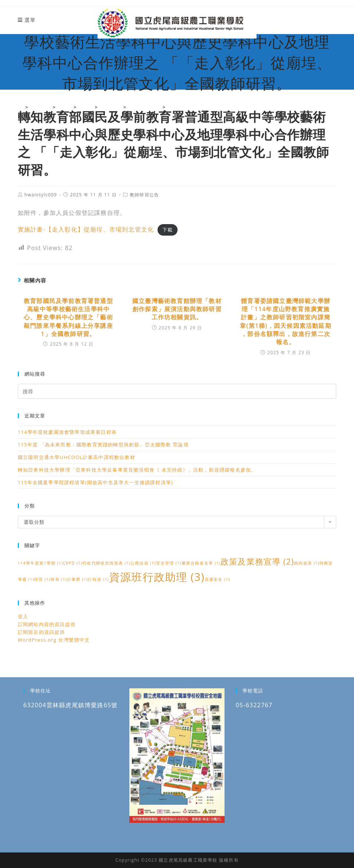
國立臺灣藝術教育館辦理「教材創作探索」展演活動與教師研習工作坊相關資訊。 (177, 309)
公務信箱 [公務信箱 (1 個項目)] (143, 563)
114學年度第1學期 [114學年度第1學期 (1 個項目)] (40, 563)
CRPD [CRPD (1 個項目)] (73, 563)
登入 (23, 616)
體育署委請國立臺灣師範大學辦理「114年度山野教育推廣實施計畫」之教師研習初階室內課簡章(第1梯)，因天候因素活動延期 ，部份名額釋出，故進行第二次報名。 (286, 322)
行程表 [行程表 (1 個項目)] (98, 579)
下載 (168, 230)
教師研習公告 (144, 195)
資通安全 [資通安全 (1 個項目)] (217, 579)
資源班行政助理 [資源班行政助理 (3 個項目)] (157, 577)
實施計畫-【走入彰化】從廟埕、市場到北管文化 (86, 229)
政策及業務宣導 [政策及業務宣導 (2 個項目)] (257, 561)
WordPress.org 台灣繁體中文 (54, 640)
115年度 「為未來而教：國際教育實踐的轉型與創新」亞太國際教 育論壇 (103, 445)
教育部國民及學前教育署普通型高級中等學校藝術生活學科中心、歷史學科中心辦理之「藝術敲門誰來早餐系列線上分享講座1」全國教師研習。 (68, 317)
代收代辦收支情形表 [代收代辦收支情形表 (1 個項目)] (106, 563)
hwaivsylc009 (41, 195)
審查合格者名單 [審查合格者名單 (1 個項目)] (201, 563)
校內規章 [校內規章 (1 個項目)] (307, 563)
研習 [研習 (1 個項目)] (42, 579)
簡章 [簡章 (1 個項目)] (59, 579)
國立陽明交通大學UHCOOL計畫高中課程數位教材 (77, 457)
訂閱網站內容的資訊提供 (47, 624)
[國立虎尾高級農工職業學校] (20, 107)
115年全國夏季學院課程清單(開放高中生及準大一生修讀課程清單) (95, 482)
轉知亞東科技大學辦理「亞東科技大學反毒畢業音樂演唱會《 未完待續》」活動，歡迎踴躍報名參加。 (137, 470)
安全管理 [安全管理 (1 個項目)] (169, 563)
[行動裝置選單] (27, 20)
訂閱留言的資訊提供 (42, 632)
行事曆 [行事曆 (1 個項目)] (78, 579)
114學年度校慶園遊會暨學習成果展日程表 (67, 432)
